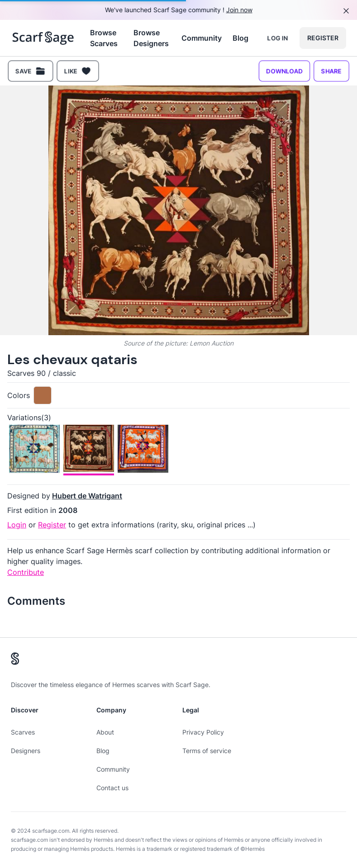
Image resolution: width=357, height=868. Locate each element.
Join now (239, 10)
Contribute (26, 572)
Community (202, 38)
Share (331, 71)
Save (31, 71)
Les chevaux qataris (72, 359)
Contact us (112, 788)
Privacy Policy (203, 732)
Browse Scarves (104, 38)
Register (323, 38)
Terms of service (207, 751)
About (105, 732)
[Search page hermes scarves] (43, 38)
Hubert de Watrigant (87, 496)
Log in (278, 38)
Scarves (23, 732)
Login (17, 525)
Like (78, 71)
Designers (26, 751)
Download (284, 71)
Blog (240, 38)
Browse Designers (151, 38)
